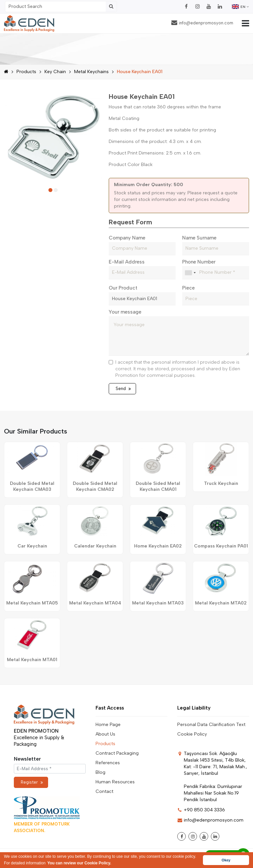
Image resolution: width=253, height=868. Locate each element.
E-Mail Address (127, 262)
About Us (105, 734)
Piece (188, 288)
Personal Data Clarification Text (211, 725)
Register (32, 782)
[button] (50, 190)
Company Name (127, 238)
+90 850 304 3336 (201, 810)
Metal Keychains (91, 72)
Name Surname (199, 238)
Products (26, 72)
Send (123, 389)
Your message (125, 312)
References (108, 763)
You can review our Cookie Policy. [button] (79, 863)
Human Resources (115, 782)
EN (240, 7)
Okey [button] (226, 860)
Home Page (108, 725)
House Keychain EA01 (140, 72)
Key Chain (55, 72)
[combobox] (190, 273)
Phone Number (199, 262)
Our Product (123, 288)
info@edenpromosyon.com (202, 23)
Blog (100, 772)
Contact (104, 791)
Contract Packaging (117, 753)
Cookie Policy (192, 734)
